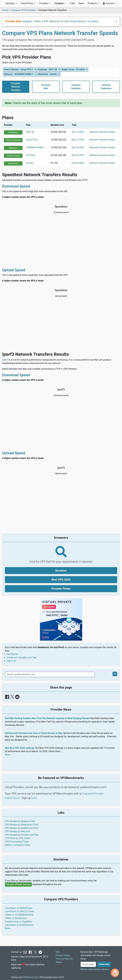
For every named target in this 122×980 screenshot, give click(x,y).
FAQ (58, 952)
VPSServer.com (31, 977)
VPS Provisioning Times (17, 842)
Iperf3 (5, 360)
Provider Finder (61, 589)
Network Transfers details (102, 132)
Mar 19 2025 (78, 140)
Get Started (12, 654)
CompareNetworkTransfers (16, 87)
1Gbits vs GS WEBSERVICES (19, 915)
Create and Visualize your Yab (22, 658)
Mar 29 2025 (78, 155)
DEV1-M (30, 132)
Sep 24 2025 (78, 147)
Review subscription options (95, 969)
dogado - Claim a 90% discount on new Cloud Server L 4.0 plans (61, 21)
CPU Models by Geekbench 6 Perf (22, 828)
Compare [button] (59, 3)
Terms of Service (64, 959)
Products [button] (93, 3)
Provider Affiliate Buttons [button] (18, 884)
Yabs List (11, 661)
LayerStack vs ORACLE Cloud (19, 911)
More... (8, 755)
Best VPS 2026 (61, 580)
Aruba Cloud (13, 156)
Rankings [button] (10, 3)
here (34, 798)
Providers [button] (44, 3)
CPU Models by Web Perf (17, 831)
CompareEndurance (106, 87)
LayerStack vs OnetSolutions (19, 925)
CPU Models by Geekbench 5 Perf (22, 825)
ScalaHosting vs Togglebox (19, 922)
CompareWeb (46, 87)
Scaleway (13, 132)
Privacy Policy (63, 955)
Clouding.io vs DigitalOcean (19, 908)
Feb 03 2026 (78, 163)
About (59, 962)
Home (5, 10)
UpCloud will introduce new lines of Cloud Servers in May (34, 733)
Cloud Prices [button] (27, 3)
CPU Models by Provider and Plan (22, 835)
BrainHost (13, 163)
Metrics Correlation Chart (18, 845)
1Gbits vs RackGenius (16, 918)
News (81, 3)
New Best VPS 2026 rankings (20, 748)
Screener (61, 571)
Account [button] (109, 3)
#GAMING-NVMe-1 (35, 147)
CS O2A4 (30, 155)
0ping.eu (13, 148)
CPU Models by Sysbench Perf (20, 821)
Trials (72, 3)
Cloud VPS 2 (32, 140)
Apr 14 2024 (78, 132)
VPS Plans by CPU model (17, 838)
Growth (30, 163)
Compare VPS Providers (23, 10)
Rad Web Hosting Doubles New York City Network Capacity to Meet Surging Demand (47, 718)
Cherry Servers (13, 140)
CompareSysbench (76, 87)
